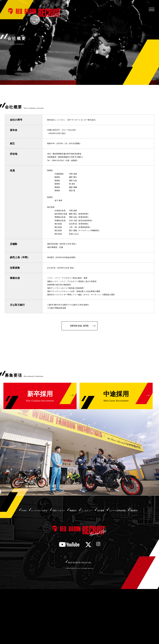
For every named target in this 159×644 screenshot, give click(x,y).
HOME (16, 558)
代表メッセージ (60, 558)
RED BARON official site (80, 617)
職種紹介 (79, 558)
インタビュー (97, 558)
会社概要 (115, 558)
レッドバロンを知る (36, 558)
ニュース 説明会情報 (136, 558)
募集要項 (79, 563)
